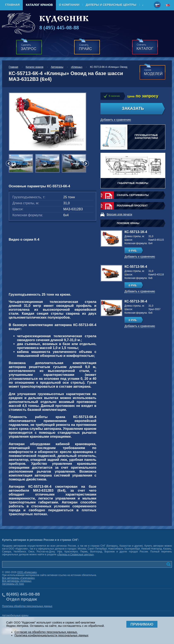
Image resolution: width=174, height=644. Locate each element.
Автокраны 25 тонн (13, 584)
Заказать (133, 108)
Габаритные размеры (133, 183)
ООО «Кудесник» (27, 572)
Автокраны (57, 67)
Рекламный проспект (132, 206)
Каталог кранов (39, 5)
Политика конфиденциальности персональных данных (51, 635)
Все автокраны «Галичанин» (18, 578)
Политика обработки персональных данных (27, 606)
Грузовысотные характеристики (146, 137)
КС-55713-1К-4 (136, 232)
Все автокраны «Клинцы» (17, 581)
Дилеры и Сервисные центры (111, 5)
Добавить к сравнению (116, 120)
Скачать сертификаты (133, 195)
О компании (69, 5)
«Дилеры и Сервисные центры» (75, 554)
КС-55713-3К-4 (136, 301)
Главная (12, 5)
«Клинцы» (77, 67)
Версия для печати (119, 214)
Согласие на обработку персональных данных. (46, 632)
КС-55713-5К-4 (136, 267)
